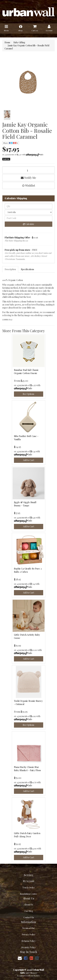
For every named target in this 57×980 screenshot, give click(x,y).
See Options (28, 394)
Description (10, 269)
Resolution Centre (28, 894)
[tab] (10, 269)
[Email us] (20, 958)
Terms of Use (28, 928)
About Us (29, 905)
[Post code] (28, 218)
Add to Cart (28, 460)
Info (42, 154)
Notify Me (28, 178)
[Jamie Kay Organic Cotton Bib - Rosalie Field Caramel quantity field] (28, 170)
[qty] (28, 206)
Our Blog (29, 911)
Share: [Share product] (11, 143)
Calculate (29, 224)
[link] (26, 958)
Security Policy (28, 947)
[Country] (28, 212)
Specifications (28, 269)
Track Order (28, 887)
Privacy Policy (29, 935)
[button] (28, 185)
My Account (29, 881)
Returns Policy (28, 941)
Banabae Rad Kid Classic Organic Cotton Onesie (26, 372)
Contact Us (29, 917)
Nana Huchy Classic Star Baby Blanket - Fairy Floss (27, 769)
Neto (38, 976)
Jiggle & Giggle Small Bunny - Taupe (25, 504)
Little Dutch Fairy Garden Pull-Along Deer (27, 835)
